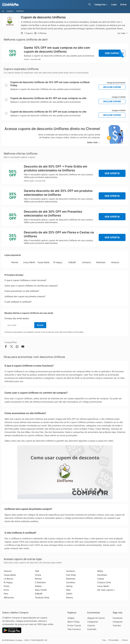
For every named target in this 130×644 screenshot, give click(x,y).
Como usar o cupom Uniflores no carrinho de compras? (31, 286)
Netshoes (101, 262)
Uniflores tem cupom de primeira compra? (25, 296)
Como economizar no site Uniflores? (22, 291)
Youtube (117, 625)
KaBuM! (72, 262)
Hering (69, 586)
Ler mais (123, 33)
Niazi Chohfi (41, 590)
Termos (125, 640)
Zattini (69, 594)
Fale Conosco (74, 629)
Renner (15, 262)
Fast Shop (71, 575)
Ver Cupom (115, 53)
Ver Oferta (112, 173)
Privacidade (114, 640)
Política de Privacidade (75, 332)
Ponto (7, 586)
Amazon (115, 262)
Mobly (100, 571)
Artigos (71, 618)
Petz (6, 594)
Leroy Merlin (29, 262)
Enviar (40, 325)
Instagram (118, 622)
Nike (68, 590)
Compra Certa (104, 582)
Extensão (92, 629)
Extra (6, 590)
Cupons (10, 11)
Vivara (38, 575)
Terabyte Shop (42, 597)
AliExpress (9, 597)
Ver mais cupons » (106, 590)
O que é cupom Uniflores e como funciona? (25, 280)
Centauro (86, 262)
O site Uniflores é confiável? (18, 302)
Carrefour (71, 582)
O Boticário (40, 582)
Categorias (93, 622)
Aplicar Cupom (112, 87)
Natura (69, 597)
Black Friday (74, 622)
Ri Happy (58, 262)
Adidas (38, 586)
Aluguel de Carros (96, 618)
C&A (37, 571)
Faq (104, 640)
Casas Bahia (44, 262)
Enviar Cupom (74, 625)
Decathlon (102, 575)
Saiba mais (94, 142)
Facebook (118, 618)
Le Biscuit (8, 579)
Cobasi (101, 579)
